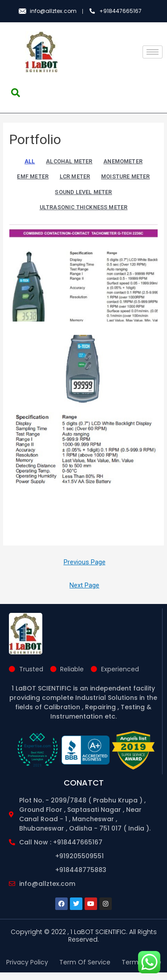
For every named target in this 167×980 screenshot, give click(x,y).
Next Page (84, 592)
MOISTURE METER (126, 177)
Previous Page (85, 570)
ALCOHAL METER (69, 161)
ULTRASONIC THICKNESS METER (84, 207)
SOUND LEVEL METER (83, 192)
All (30, 161)
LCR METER (75, 177)
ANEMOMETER (123, 161)
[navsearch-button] (16, 93)
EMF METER (33, 177)
